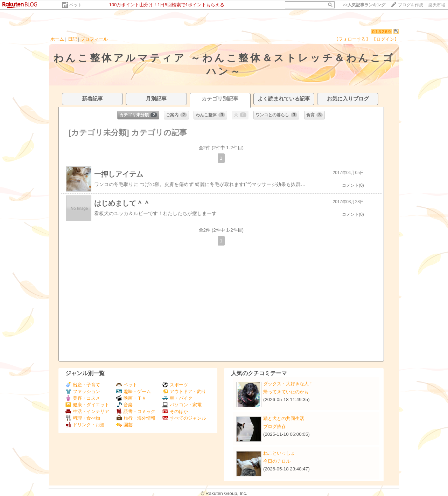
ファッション (83, 391)
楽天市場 (437, 5)
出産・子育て (83, 385)
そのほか (175, 411)
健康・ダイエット (87, 405)
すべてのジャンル (184, 418)
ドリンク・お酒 (85, 425)
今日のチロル (277, 461)
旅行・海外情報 (136, 418)
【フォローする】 (352, 39)
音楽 (124, 405)
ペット (76, 5)
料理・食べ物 (83, 418)
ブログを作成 (411, 5)
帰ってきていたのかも (286, 392)
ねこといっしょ (279, 453)
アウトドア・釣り (184, 391)
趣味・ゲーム (134, 391)
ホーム (57, 39)
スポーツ (175, 385)
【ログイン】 (385, 39)
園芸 (124, 425)
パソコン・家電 (182, 405)
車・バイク (177, 398)
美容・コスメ (83, 398)
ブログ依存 (275, 426)
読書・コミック (136, 411)
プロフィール (94, 39)
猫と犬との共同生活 (284, 418)
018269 (382, 32)
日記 (72, 39)
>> (364, 5)
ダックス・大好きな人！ (288, 384)
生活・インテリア (87, 411)
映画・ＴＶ (131, 398)
